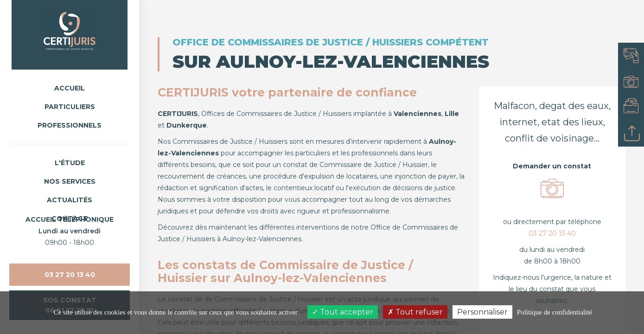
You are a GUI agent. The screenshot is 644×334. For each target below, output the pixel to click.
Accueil (70, 88)
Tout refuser (415, 312)
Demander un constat (634, 82)
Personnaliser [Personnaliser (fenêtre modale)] (482, 312)
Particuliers (70, 107)
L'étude (70, 163)
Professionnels (70, 125)
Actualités (70, 200)
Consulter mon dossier (634, 108)
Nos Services (70, 181)
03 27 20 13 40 (70, 275)
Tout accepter (343, 312)
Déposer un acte (634, 134)
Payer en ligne (634, 56)
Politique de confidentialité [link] (555, 312)
